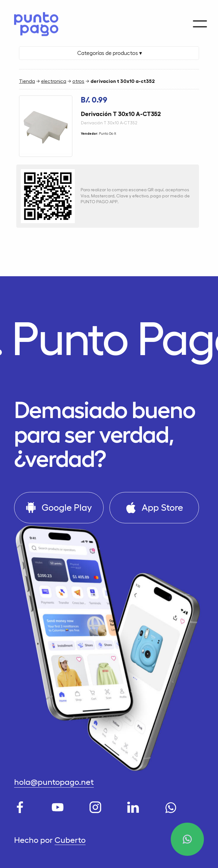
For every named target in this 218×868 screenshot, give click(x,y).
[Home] (33, 23)
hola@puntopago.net (54, 782)
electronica (54, 81)
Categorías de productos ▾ (109, 53)
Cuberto (70, 840)
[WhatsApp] (172, 806)
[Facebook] (21, 806)
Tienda (27, 81)
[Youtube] (59, 806)
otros (78, 81)
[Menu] (200, 22)
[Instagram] (97, 806)
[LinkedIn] (134, 806)
